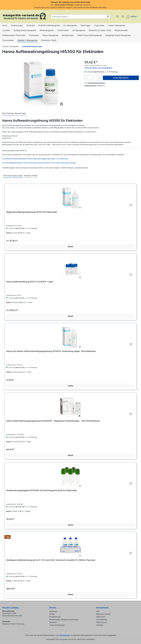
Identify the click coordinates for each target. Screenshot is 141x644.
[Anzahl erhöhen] (100, 78)
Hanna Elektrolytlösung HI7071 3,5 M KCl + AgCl (30, 282)
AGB (98, 611)
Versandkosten (102, 620)
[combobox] (78, 17)
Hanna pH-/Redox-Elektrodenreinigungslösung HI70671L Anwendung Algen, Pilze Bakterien (51, 351)
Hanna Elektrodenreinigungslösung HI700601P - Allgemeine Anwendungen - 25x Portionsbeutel (53, 421)
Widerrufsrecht (102, 622)
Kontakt (52, 614)
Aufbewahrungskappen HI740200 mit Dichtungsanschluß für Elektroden (42, 490)
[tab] (8, 113)
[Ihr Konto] (123, 17)
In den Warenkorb (121, 78)
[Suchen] (108, 17)
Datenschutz (101, 617)
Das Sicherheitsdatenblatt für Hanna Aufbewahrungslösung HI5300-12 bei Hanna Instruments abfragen (39, 163)
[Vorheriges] (3, 390)
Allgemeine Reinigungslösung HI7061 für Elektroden (32, 212)
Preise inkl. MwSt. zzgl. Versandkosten (98, 68)
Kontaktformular (55, 617)
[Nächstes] (138, 390)
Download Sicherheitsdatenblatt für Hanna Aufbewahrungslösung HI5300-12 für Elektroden (35, 159)
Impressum (53, 611)
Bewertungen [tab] (20, 113)
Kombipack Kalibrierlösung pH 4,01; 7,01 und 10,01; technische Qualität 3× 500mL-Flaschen (51, 560)
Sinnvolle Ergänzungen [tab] (13, 176)
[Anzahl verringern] (87, 78)
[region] (41, 84)
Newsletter (53, 622)
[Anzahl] (93, 78)
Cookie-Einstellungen (57, 625)
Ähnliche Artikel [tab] (31, 176)
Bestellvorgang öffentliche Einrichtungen (64, 620)
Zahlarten (100, 625)
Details (71, 247)
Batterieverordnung (103, 614)
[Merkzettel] (117, 17)
